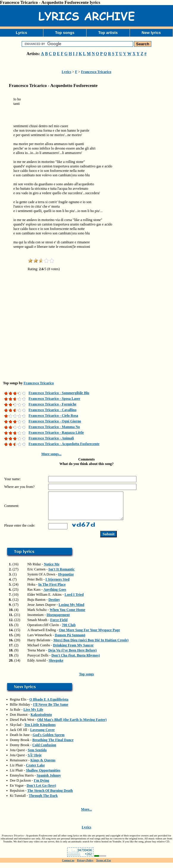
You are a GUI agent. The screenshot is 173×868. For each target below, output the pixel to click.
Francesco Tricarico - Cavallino (52, 410)
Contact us (68, 866)
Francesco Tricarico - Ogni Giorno (55, 421)
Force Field (59, 625)
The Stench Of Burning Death (50, 796)
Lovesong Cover (42, 735)
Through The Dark (43, 801)
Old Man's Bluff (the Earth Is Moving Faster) (72, 725)
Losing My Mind (71, 610)
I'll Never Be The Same (51, 710)
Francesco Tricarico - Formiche (52, 404)
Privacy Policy (85, 866)
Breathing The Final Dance (53, 745)
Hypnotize (66, 580)
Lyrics (21, 33)
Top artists (108, 33)
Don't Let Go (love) (41, 791)
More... (87, 815)
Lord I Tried (74, 600)
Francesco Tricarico (96, 72)
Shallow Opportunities (43, 776)
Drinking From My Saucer (73, 651)
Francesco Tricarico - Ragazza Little (56, 433)
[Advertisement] (97, 115)
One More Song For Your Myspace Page (89, 635)
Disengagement (58, 620)
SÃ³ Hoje (35, 760)
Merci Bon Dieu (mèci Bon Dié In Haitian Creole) (91, 645)
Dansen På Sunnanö (70, 640)
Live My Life (33, 715)
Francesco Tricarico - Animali (51, 438)
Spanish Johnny (49, 781)
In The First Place (52, 590)
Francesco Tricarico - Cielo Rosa (53, 416)
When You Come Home (67, 615)
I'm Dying (42, 786)
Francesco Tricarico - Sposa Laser (54, 399)
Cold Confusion (44, 750)
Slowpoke (56, 666)
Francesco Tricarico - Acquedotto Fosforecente (64, 444)
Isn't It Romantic (62, 575)
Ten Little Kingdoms (40, 730)
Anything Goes (55, 595)
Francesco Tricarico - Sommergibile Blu (59, 393)
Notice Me (52, 570)
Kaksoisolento (41, 720)
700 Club (69, 630)
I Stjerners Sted (58, 585)
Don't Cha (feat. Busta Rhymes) (76, 661)
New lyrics (151, 33)
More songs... (51, 454)
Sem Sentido (37, 755)
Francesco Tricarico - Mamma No (54, 427)
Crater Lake (35, 771)
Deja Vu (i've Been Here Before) (72, 656)
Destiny (54, 605)
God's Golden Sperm (49, 740)
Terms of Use (103, 866)
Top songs (65, 33)
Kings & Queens (43, 766)
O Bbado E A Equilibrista (49, 705)
